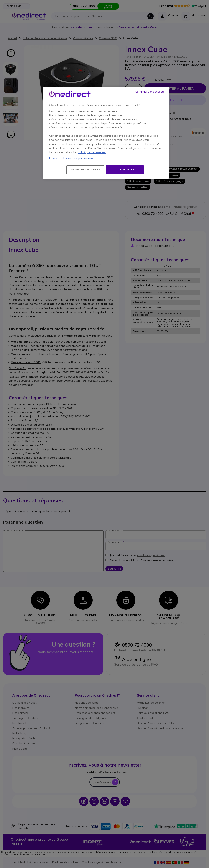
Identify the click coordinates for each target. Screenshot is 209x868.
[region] (106, 133)
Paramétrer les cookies (85, 170)
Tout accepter (125, 170)
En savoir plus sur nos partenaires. (72, 158)
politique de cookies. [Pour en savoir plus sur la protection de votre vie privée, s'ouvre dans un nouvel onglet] (92, 152)
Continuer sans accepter (150, 92)
